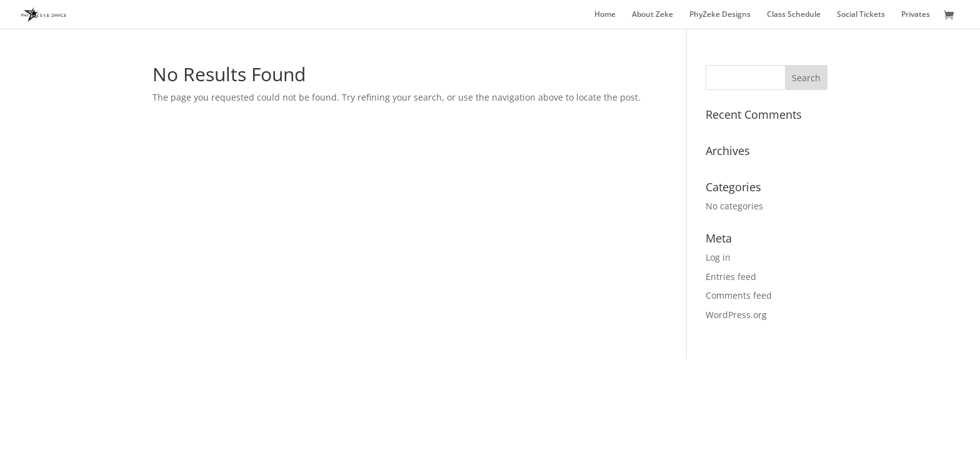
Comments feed (739, 295)
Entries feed (731, 277)
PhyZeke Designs (720, 15)
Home (605, 15)
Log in (718, 257)
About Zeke (652, 15)
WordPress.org (736, 315)
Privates (916, 15)
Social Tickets (861, 15)
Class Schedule (794, 15)
